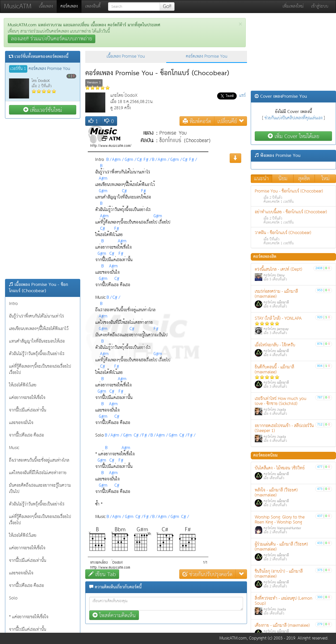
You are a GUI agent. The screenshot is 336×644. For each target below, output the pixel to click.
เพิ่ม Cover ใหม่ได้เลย (293, 136)
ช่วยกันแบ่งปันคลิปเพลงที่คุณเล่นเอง (293, 118)
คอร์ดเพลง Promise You (207, 57)
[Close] (240, 24)
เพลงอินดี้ (93, 6)
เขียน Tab (102, 574)
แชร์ (242, 96)
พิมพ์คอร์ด (197, 121)
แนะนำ (261, 179)
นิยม (283, 179)
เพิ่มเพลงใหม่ (293, 6)
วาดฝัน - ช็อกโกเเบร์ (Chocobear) (293, 238)
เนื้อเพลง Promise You (126, 57)
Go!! (167, 7)
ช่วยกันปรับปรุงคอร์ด (207, 574)
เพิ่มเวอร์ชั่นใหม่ (43, 110)
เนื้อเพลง (46, 6)
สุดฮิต (304, 179)
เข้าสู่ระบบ (320, 6)
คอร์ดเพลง (71, 6)
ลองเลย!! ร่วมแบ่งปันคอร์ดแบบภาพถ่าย (52, 39)
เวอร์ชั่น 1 (18, 69)
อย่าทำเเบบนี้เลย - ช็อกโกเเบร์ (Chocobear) (293, 217)
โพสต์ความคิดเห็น (114, 615)
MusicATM (18, 6)
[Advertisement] (43, 199)
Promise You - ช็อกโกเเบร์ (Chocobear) (293, 196)
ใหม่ (325, 179)
